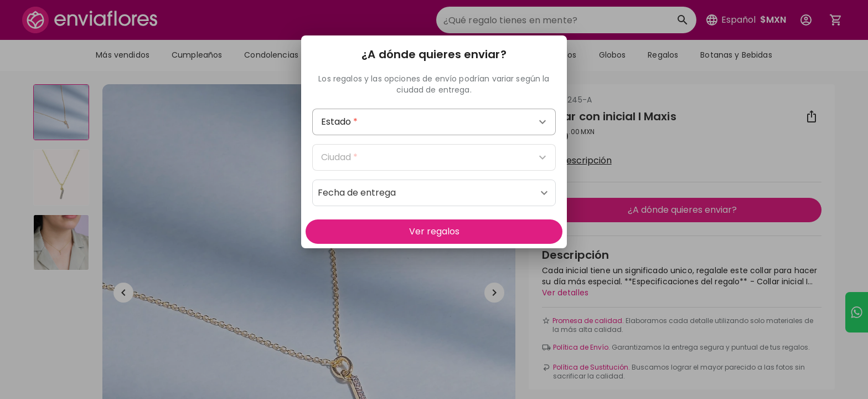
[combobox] (434, 122)
